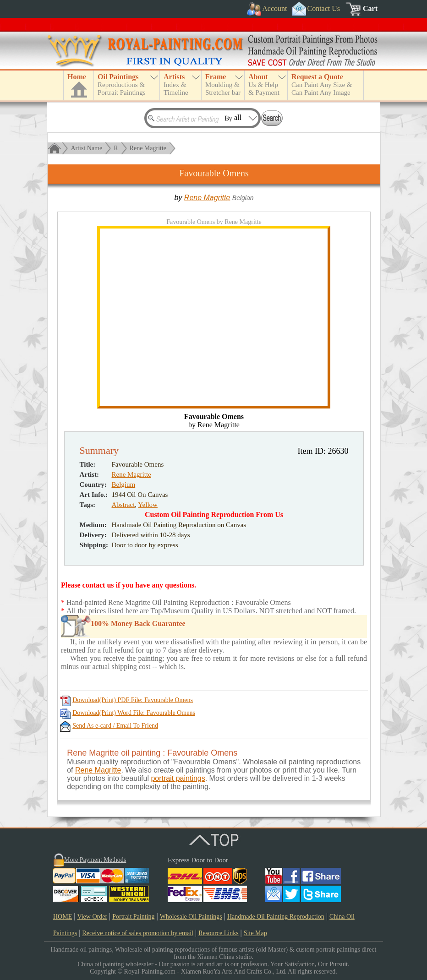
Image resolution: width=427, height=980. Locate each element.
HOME (63, 917)
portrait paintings (178, 778)
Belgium (124, 485)
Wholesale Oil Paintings (191, 917)
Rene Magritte (148, 148)
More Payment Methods (95, 860)
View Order (92, 917)
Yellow (148, 505)
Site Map (255, 933)
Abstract (123, 505)
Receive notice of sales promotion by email (138, 933)
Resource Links (218, 933)
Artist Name (86, 148)
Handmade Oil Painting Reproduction (276, 917)
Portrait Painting (133, 917)
